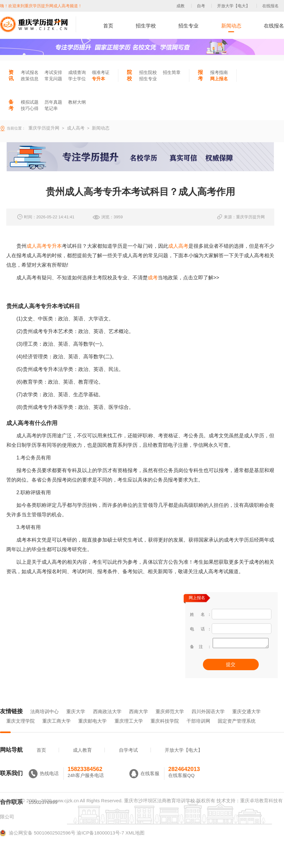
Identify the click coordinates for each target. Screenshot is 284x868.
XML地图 (135, 842)
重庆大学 (76, 720)
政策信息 (30, 79)
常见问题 (53, 79)
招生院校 (148, 72)
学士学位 (77, 79)
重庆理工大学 (129, 730)
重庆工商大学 (56, 730)
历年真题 (53, 102)
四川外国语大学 (208, 720)
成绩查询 (77, 72)
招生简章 (172, 72)
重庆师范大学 (170, 720)
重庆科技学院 (165, 730)
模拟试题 (30, 102)
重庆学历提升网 (43, 128)
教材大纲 (77, 102)
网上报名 (219, 79)
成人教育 (82, 759)
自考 (201, 6)
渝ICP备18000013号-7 (100, 842)
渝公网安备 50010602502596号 (38, 842)
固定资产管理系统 (237, 730)
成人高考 (178, 246)
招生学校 (146, 26)
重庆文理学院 (21, 730)
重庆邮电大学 (92, 730)
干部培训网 (198, 730)
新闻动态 (231, 26)
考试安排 (53, 72)
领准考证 (101, 72)
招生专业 (188, 26)
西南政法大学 (107, 720)
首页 (108, 26)
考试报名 (30, 72)
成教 (180, 6)
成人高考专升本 (44, 246)
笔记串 (51, 108)
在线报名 (270, 6)
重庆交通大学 (246, 720)
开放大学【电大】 (234, 6)
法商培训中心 (44, 720)
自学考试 (128, 759)
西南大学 (139, 720)
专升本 (98, 79)
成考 (153, 278)
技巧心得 (30, 108)
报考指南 (219, 72)
